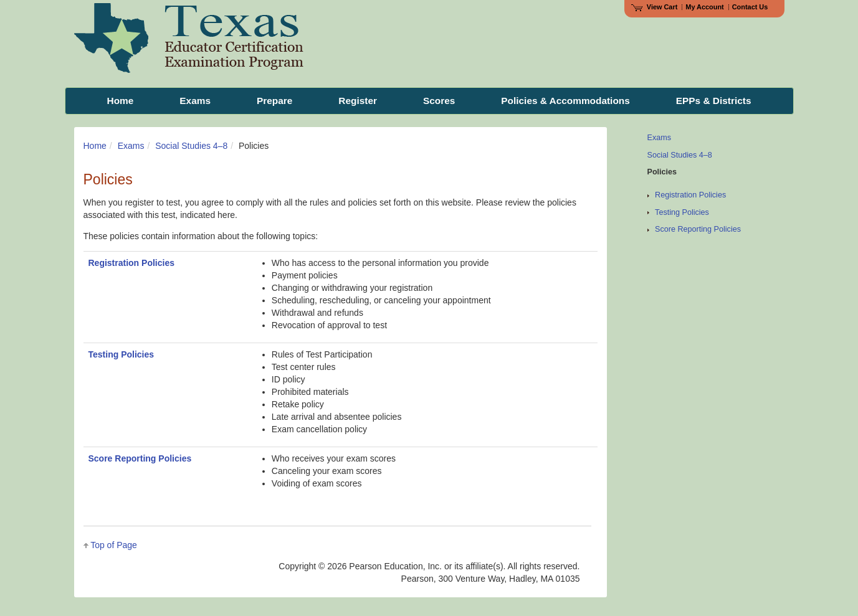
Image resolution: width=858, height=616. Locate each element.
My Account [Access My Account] (704, 7)
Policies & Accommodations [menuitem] (565, 101)
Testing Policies (122, 354)
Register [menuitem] (358, 101)
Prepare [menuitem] (274, 101)
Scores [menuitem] (439, 101)
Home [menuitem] (121, 101)
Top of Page (114, 545)
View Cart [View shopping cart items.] (654, 7)
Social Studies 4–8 (191, 146)
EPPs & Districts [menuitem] (714, 101)
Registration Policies (131, 263)
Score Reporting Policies (140, 458)
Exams (131, 146)
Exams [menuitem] (195, 101)
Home (95, 146)
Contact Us (750, 7)
